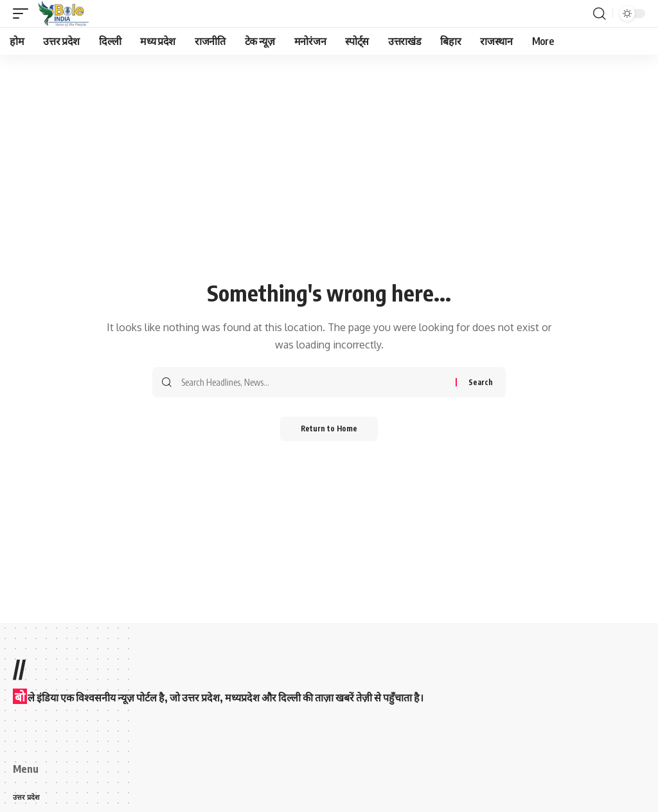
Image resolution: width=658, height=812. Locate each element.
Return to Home (329, 429)
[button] (24, 14)
